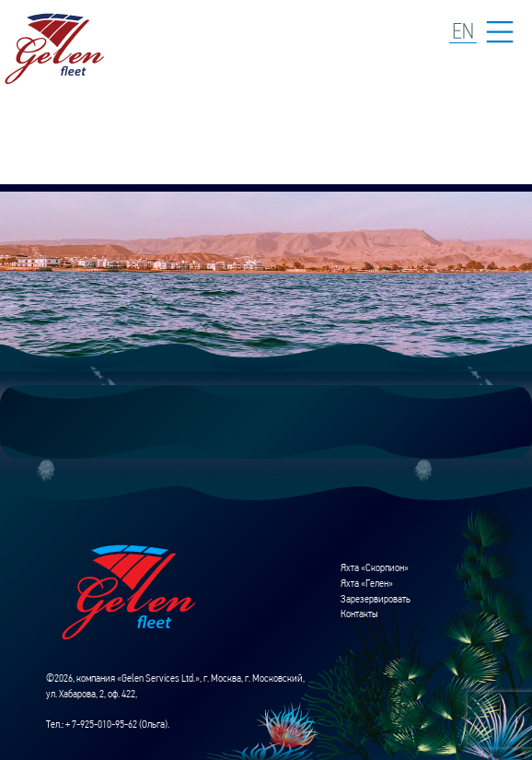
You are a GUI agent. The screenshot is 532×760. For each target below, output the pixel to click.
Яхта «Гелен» (367, 583)
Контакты (359, 614)
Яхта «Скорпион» (375, 567)
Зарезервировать (376, 599)
